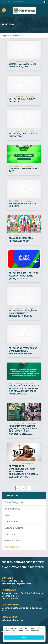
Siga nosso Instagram (13, 620)
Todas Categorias (14, 502)
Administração (12, 509)
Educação (10, 534)
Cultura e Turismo (14, 528)
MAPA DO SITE (6, 2)
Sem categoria (12, 547)
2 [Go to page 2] (23, 488)
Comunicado (11, 521)
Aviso (7, 515)
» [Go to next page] (29, 488)
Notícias (16, 36)
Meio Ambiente (12, 540)
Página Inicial (7, 36)
